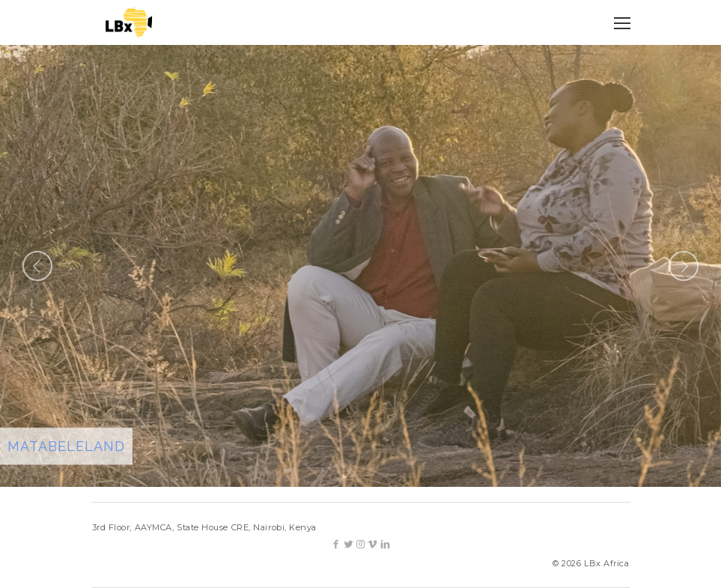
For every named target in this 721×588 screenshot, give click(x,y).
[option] (360, 266)
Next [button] (684, 266)
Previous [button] (37, 266)
